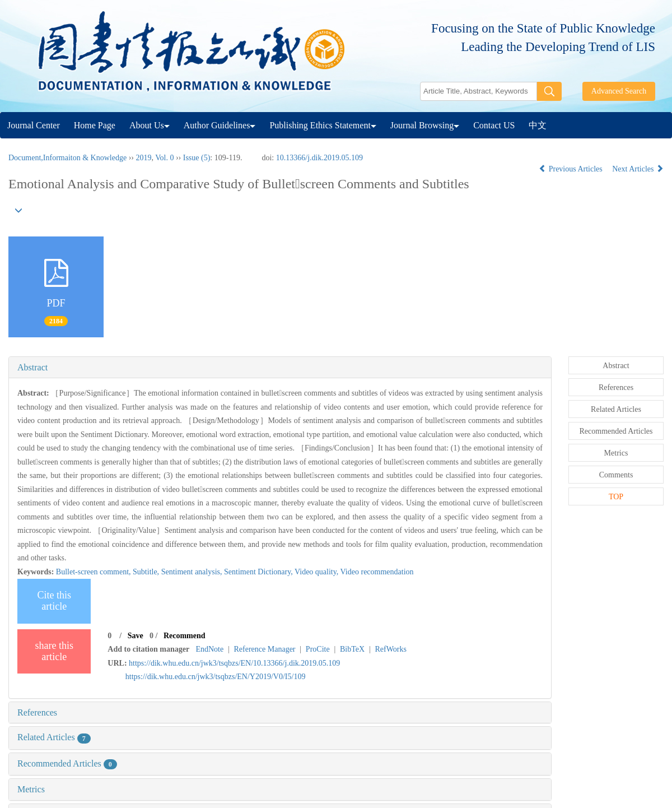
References (37, 712)
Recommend (185, 636)
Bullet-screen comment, (94, 572)
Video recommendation (377, 572)
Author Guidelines (220, 125)
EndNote (209, 649)
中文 (538, 125)
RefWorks (390, 649)
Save (136, 636)
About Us (150, 125)
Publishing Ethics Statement (323, 125)
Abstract (32, 367)
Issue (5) (197, 158)
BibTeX (352, 649)
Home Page (95, 125)
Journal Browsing (425, 125)
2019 (143, 158)
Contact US (494, 125)
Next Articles (638, 169)
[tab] (280, 368)
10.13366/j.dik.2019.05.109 (319, 158)
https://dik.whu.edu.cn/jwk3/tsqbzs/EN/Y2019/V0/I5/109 (216, 677)
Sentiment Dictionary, (259, 572)
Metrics (31, 789)
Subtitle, (147, 572)
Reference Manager (265, 649)
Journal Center (34, 125)
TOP (616, 497)
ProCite (318, 649)
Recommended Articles (67, 763)
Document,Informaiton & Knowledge (67, 158)
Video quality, (318, 572)
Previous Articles (571, 169)
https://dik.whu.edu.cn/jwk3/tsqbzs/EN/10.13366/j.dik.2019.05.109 (234, 663)
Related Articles (54, 737)
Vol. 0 (164, 158)
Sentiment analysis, (193, 572)
